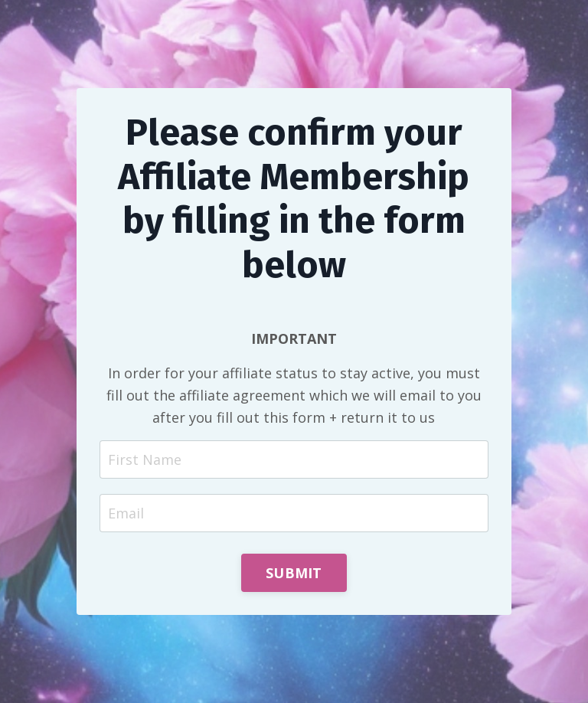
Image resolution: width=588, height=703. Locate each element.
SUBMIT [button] (294, 573)
